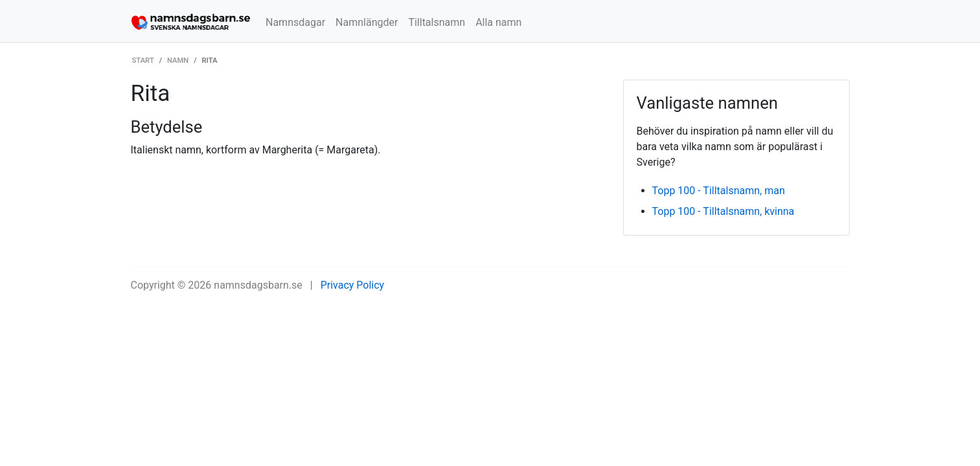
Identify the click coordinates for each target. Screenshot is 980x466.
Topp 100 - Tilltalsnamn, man (719, 191)
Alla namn (498, 22)
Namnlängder (367, 22)
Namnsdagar (295, 22)
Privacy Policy (353, 285)
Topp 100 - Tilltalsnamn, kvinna (724, 211)
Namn (178, 61)
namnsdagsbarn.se (258, 285)
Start (143, 61)
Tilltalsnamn (437, 22)
